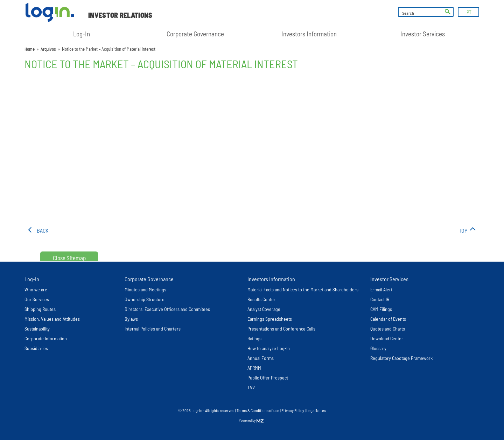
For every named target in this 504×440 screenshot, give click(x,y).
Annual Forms (261, 358)
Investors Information (309, 34)
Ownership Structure (145, 299)
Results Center (261, 299)
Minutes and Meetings (145, 289)
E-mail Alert (381, 289)
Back (43, 230)
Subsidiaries (36, 348)
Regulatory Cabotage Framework (401, 358)
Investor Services (423, 34)
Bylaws (131, 319)
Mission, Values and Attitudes (52, 319)
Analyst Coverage (264, 309)
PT (469, 12)
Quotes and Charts (388, 329)
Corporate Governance (195, 34)
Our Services (37, 299)
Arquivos (48, 49)
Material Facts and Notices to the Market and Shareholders (303, 289)
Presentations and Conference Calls (281, 329)
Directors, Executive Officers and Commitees (167, 309)
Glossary (378, 348)
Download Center (387, 338)
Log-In (82, 34)
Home (30, 49)
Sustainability (37, 329)
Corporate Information (46, 338)
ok (448, 12)
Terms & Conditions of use (258, 410)
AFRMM (254, 368)
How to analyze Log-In (269, 348)
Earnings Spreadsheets (270, 319)
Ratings (254, 338)
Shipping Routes (40, 309)
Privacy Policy (293, 410)
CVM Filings (381, 309)
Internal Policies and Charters (153, 329)
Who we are (36, 289)
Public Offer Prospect (268, 378)
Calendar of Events (388, 319)
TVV (251, 387)
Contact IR (380, 299)
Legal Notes (316, 410)
